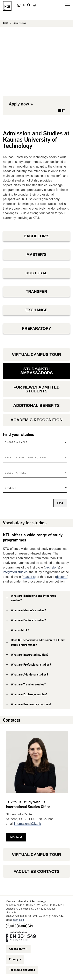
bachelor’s (52, 567)
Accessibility (18, 949)
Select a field (16, 473)
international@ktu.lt (28, 824)
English (11, 488)
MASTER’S (36, 254)
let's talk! (16, 837)
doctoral (62, 577)
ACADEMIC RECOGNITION (36, 420)
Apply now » (21, 104)
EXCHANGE (36, 310)
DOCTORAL (36, 273)
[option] (36, 74)
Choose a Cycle (16, 443)
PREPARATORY (36, 328)
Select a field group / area (26, 458)
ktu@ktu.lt (18, 920)
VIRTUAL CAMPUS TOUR (36, 354)
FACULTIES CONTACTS (36, 871)
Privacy (15, 959)
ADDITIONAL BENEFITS (36, 405)
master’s (29, 577)
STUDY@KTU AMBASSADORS (36, 371)
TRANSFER (36, 291)
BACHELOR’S (36, 236)
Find (60, 503)
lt (24, 5)
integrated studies (15, 572)
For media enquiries (22, 970)
